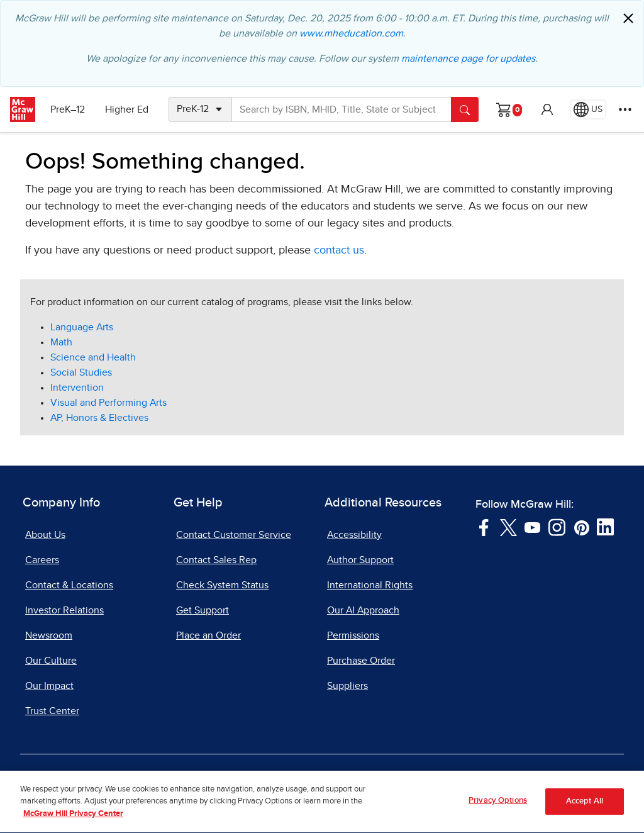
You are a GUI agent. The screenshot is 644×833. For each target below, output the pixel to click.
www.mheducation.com (351, 33)
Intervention (77, 388)
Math (61, 342)
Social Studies (81, 372)
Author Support (360, 560)
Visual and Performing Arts (108, 403)
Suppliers (347, 686)
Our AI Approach (363, 610)
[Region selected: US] (588, 109)
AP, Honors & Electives (99, 418)
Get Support (203, 610)
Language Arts (82, 327)
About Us (45, 535)
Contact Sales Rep (216, 560)
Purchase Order (361, 661)
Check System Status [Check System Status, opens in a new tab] (222, 585)
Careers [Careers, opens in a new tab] (42, 560)
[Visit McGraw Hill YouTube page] (532, 527)
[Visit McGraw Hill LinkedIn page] (605, 527)
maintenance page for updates (468, 59)
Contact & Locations (69, 585)
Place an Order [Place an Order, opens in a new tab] (208, 635)
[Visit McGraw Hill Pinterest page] (581, 527)
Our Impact (49, 686)
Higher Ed (127, 109)
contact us (339, 250)
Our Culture (51, 661)
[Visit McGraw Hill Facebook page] (484, 527)
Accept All (585, 808)
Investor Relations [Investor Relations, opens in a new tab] (64, 610)
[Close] (628, 18)
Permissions (353, 635)
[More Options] (625, 109)
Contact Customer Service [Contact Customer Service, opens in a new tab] (234, 535)
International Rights (370, 585)
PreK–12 (68, 109)
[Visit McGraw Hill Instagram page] (557, 527)
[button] (547, 109)
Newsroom (49, 635)
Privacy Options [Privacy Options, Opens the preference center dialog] (498, 807)
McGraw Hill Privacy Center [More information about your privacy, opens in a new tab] (73, 820)
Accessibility (354, 535)
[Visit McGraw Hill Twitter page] (508, 527)
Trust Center (52, 711)
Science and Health (93, 357)
